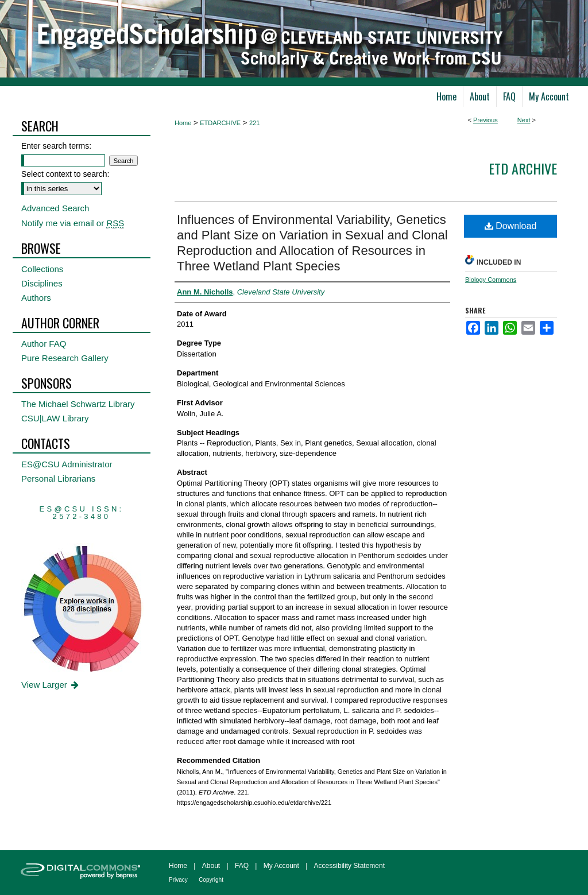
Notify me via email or (73, 223)
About (211, 866)
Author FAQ (44, 344)
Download (511, 226)
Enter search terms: (56, 146)
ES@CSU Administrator (67, 464)
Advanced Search (55, 208)
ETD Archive (523, 168)
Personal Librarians (58, 479)
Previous (486, 120)
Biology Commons (491, 280)
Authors (36, 298)
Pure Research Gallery (65, 358)
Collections (42, 269)
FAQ (242, 866)
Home (183, 123)
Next (524, 120)
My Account (281, 866)
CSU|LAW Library (55, 418)
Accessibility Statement (349, 866)
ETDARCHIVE (220, 123)
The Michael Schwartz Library (78, 404)
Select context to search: (65, 174)
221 (254, 123)
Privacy (178, 880)
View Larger (51, 685)
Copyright (211, 880)
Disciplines (42, 283)
